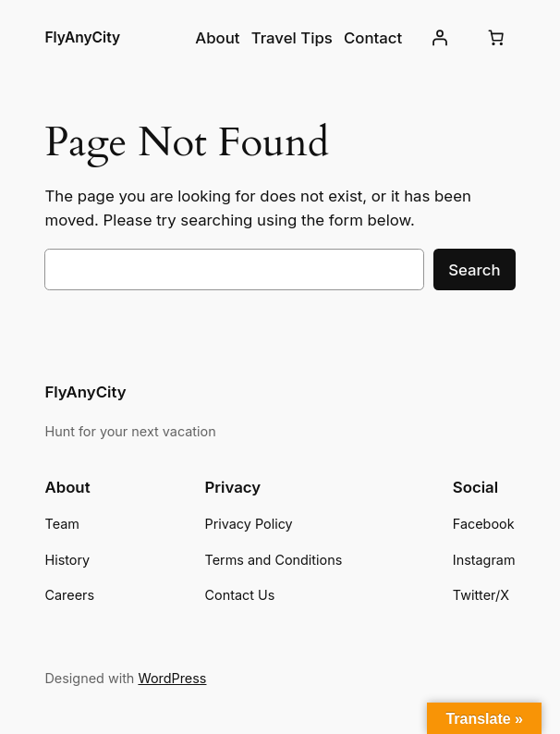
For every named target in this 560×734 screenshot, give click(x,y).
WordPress (172, 678)
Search (474, 270)
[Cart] (496, 38)
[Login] (439, 38)
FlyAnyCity (82, 37)
